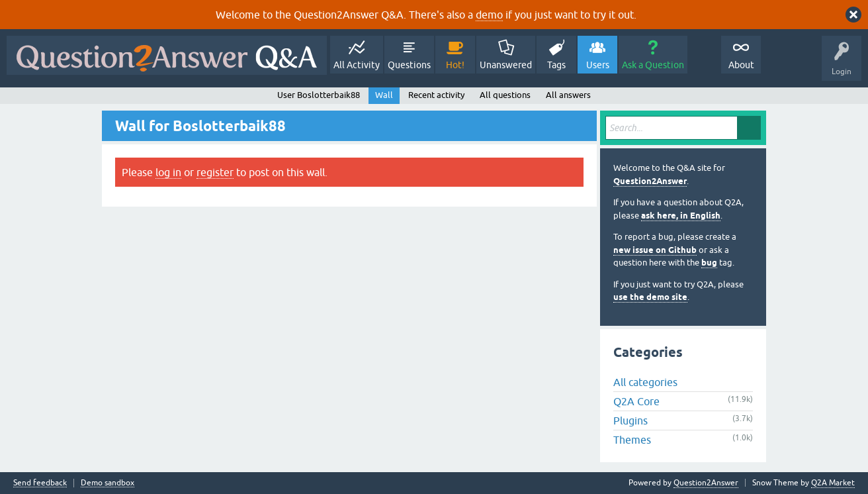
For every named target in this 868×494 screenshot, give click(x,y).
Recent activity (436, 95)
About (741, 65)
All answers (568, 95)
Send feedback (40, 483)
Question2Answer (650, 181)
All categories (645, 382)
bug (709, 263)
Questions (409, 65)
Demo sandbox (108, 483)
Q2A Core (636, 401)
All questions (505, 95)
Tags (556, 65)
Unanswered (506, 65)
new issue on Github (655, 250)
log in (168, 172)
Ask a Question (653, 65)
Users (598, 65)
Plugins (630, 420)
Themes (632, 440)
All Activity (357, 65)
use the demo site (650, 297)
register (215, 172)
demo (489, 15)
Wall (384, 95)
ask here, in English (681, 216)
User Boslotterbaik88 (319, 95)
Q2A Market (833, 483)
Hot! (455, 65)
